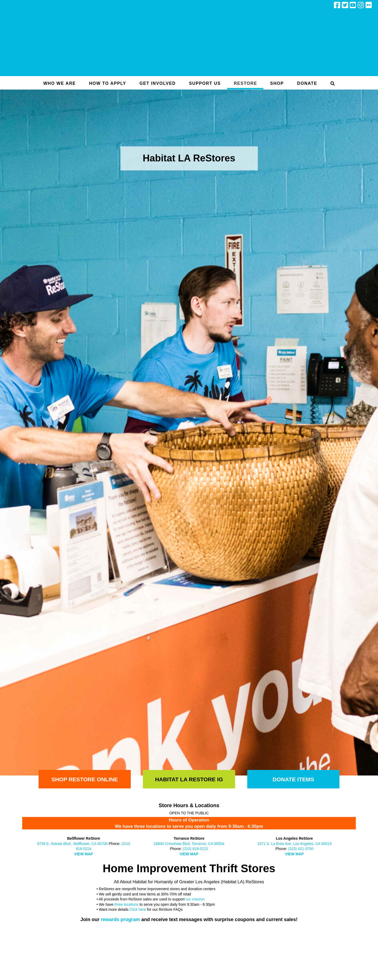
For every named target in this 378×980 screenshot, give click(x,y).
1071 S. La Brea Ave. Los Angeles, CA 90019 (295, 844)
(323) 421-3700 (301, 849)
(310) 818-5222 (195, 849)
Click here (138, 909)
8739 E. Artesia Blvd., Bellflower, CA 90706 (73, 844)
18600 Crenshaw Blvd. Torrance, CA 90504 (189, 844)
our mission (195, 899)
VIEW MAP (84, 854)
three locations (126, 904)
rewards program (120, 919)
